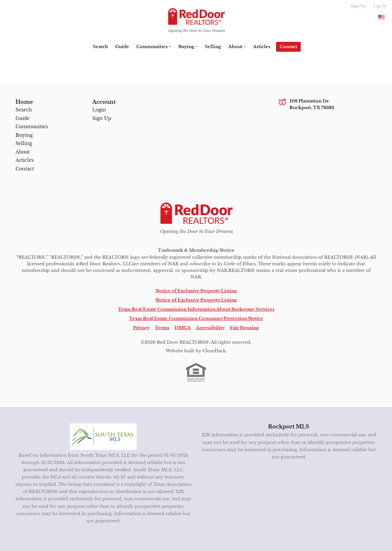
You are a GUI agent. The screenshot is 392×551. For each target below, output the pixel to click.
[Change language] (381, 17)
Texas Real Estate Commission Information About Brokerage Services (196, 309)
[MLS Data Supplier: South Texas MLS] (103, 437)
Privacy (141, 328)
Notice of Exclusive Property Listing (196, 291)
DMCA (183, 328)
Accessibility (210, 328)
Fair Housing (244, 328)
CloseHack (214, 351)
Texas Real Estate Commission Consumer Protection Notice (196, 319)
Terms (162, 328)
